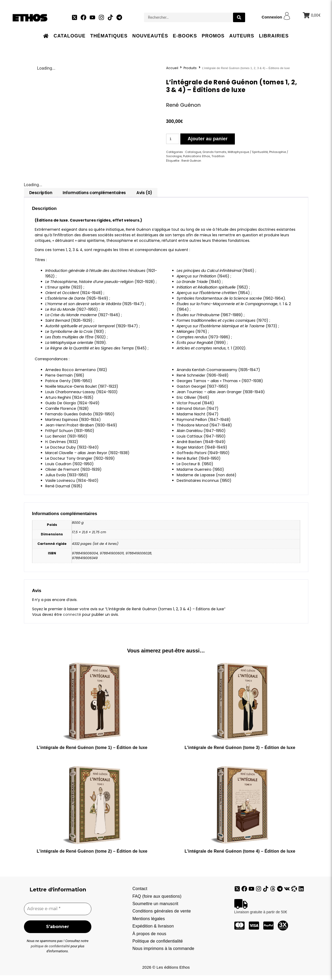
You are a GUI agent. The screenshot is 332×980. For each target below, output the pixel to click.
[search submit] (239, 17)
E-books (185, 36)
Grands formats (214, 152)
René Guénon (183, 105)
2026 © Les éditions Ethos (166, 972)
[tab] (41, 197)
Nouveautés (150, 36)
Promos (213, 36)
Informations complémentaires (94, 197)
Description (41, 197)
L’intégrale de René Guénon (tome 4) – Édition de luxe (240, 855)
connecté (72, 618)
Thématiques (109, 36)
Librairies (274, 36)
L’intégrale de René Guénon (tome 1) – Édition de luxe (92, 751)
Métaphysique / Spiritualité (248, 152)
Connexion (272, 17)
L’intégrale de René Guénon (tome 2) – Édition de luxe (92, 855)
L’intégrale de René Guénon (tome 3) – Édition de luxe (240, 751)
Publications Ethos (197, 156)
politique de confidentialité (50, 951)
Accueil (172, 68)
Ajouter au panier (208, 139)
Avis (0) (144, 197)
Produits (190, 68)
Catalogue (70, 36)
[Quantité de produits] (173, 139)
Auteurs (242, 36)
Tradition (218, 156)
